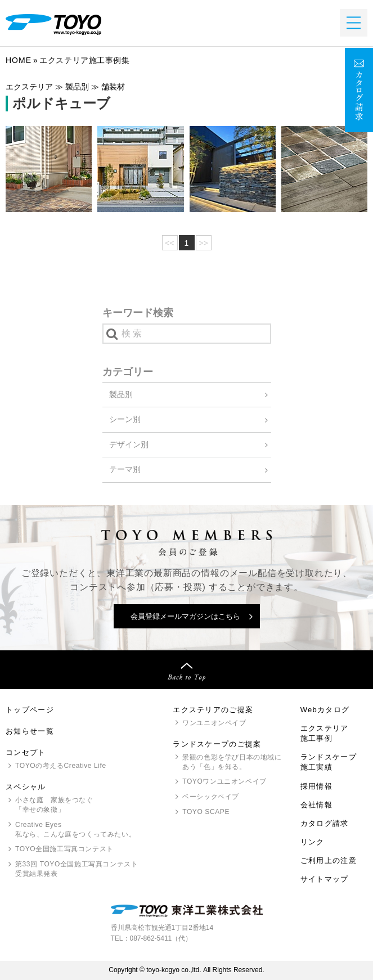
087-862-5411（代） (161, 938)
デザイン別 (129, 444)
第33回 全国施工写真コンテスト (77, 869)
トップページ (30, 710)
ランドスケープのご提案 (217, 744)
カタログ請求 (325, 823)
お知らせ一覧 (30, 731)
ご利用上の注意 (329, 860)
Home (19, 60)
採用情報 (316, 786)
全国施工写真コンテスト (64, 849)
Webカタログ (325, 710)
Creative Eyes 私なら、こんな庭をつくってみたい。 (75, 830)
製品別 (121, 394)
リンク (313, 842)
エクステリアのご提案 (213, 710)
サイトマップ (325, 879)
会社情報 (316, 805)
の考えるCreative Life (61, 766)
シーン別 (125, 419)
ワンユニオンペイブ (214, 723)
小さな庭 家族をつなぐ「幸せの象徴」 (54, 805)
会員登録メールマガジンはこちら (185, 616)
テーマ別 (125, 469)
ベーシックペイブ (211, 797)
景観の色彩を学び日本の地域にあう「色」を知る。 (232, 762)
